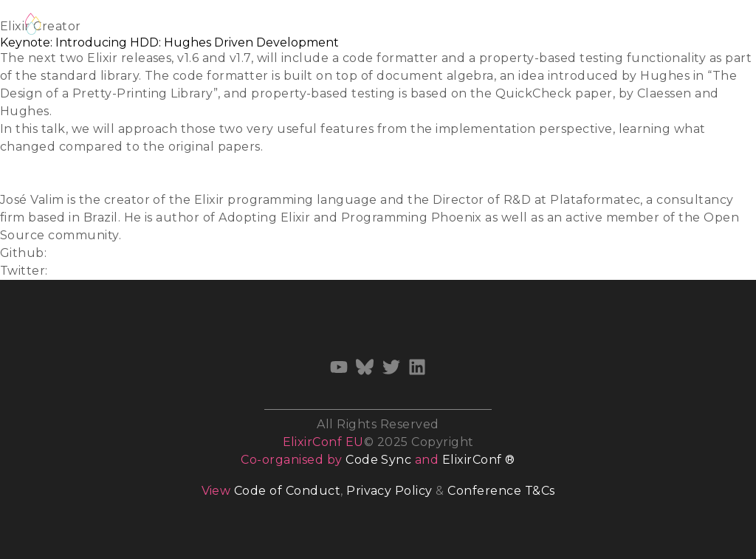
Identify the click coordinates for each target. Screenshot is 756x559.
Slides (18, 164)
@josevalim (86, 271)
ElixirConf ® (479, 460)
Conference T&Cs (501, 491)
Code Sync (378, 460)
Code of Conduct (287, 491)
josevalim (79, 253)
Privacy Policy (389, 491)
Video (17, 182)
